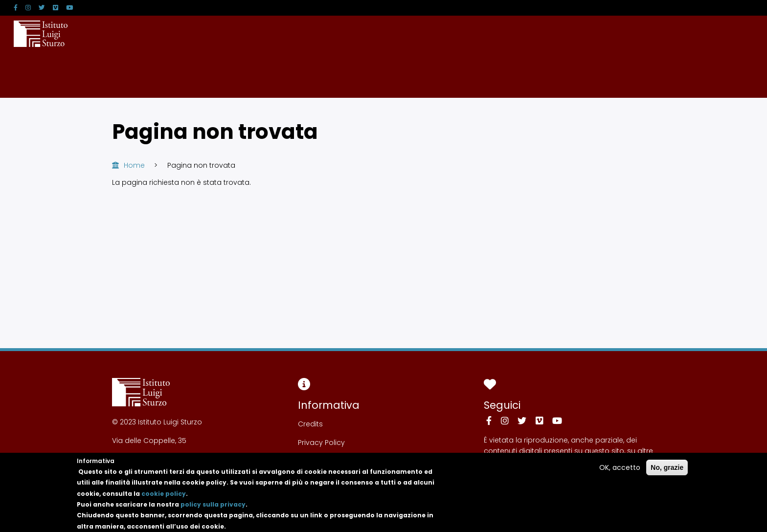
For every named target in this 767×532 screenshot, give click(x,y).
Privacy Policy (321, 443)
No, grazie (667, 473)
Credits (310, 424)
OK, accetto (620, 473)
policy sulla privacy (213, 510)
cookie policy (164, 499)
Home (134, 165)
